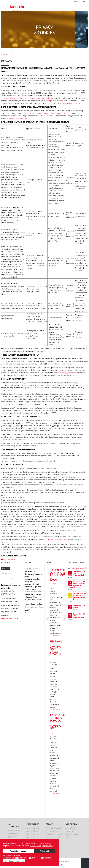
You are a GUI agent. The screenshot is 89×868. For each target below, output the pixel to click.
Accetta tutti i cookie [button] (18, 851)
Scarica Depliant (71, 828)
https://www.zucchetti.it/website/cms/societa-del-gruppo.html (27, 98)
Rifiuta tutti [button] (44, 851)
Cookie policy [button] (35, 846)
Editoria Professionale (54, 837)
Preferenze (23, 858)
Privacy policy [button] (48, 846)
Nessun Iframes (33, 590)
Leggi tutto (56, 636)
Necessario (10, 858)
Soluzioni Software (14, 831)
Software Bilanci (32, 831)
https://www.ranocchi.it (10, 619)
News (51, 588)
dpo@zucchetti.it (28, 113)
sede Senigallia (8, 578)
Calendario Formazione (54, 828)
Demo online (70, 831)
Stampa (5, 560)
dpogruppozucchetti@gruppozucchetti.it (52, 113)
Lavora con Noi (12, 834)
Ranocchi (6, 569)
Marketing (47, 858)
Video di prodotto (72, 834)
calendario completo (79, 568)
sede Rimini (6, 573)
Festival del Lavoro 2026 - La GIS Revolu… (57, 648)
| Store (83, 2)
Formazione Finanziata (54, 834)
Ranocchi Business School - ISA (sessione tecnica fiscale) (77, 596)
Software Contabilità (34, 828)
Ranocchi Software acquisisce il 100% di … (58, 577)
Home (3, 54)
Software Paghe (32, 837)
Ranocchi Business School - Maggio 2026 (57, 722)
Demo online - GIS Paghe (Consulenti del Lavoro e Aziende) (77, 584)
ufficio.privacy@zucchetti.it (55, 101)
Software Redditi (32, 834)
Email (12, 560)
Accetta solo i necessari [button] (14, 861)
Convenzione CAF (52, 831)
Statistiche (35, 858)
